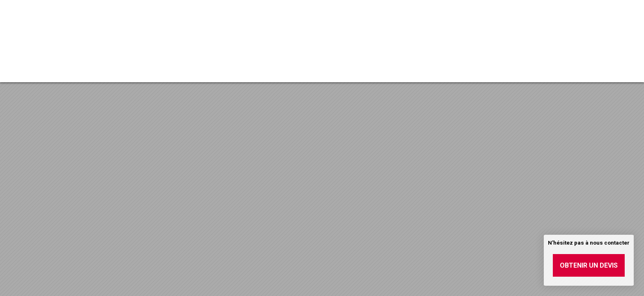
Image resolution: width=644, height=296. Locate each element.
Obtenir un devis (589, 265)
